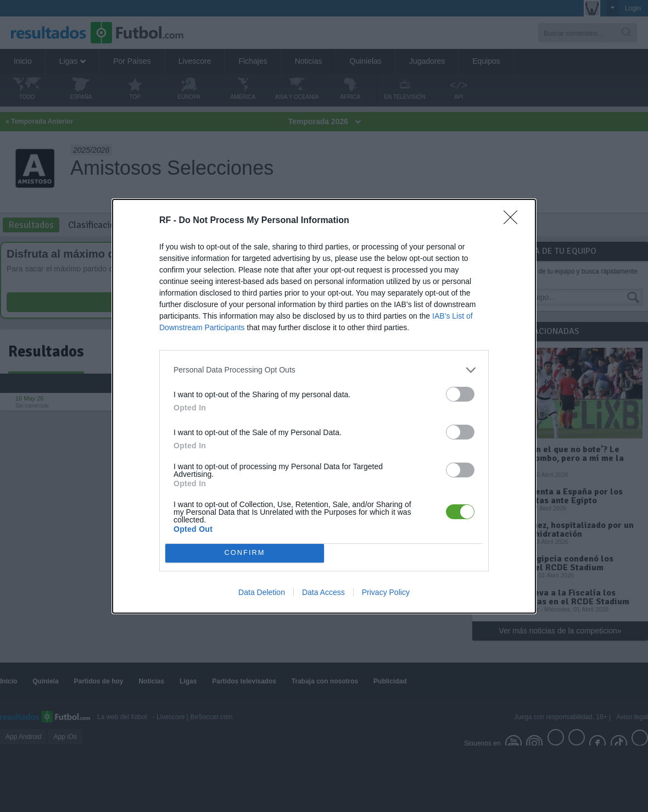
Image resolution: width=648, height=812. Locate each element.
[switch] (460, 394)
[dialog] (324, 406)
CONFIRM (245, 553)
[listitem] (324, 370)
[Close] (514, 221)
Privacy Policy (386, 592)
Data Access (323, 592)
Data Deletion (262, 592)
